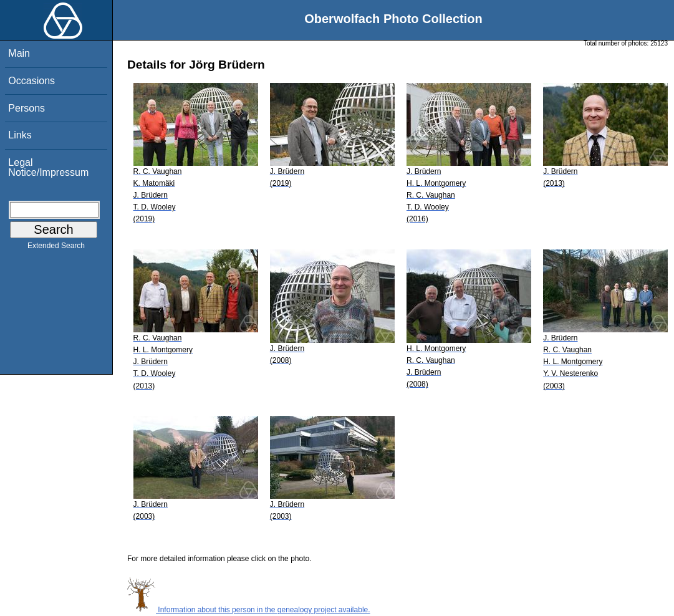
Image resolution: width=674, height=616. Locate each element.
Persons (26, 108)
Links (20, 135)
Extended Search (56, 248)
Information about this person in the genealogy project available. (249, 610)
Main (19, 53)
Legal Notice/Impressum (48, 167)
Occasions (31, 81)
